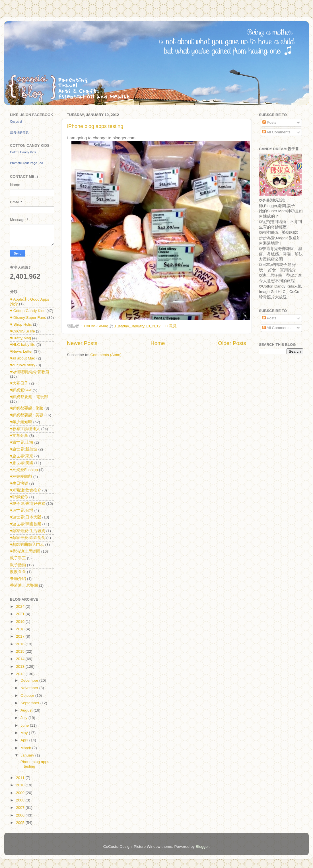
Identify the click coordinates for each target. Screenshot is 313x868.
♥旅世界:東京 (22, 456)
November (30, 688)
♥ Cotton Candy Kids (28, 311)
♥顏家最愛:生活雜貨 (28, 531)
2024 (21, 606)
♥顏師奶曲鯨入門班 (27, 544)
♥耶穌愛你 (19, 497)
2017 (21, 636)
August (27, 710)
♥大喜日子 (19, 383)
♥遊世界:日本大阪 (26, 517)
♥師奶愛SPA (21, 390)
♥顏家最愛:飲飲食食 (28, 538)
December (30, 680)
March (26, 748)
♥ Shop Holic (21, 324)
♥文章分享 (19, 436)
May (25, 733)
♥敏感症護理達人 (25, 429)
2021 (21, 614)
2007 (21, 808)
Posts (269, 122)
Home (158, 343)
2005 (21, 823)
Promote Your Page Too (26, 163)
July (24, 718)
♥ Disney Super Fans (28, 318)
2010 (21, 785)
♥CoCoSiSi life (22, 331)
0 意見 (171, 326)
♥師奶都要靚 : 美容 (27, 415)
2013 (21, 666)
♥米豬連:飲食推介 (26, 490)
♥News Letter (21, 351)
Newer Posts (82, 343)
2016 (21, 644)
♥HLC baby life (23, 345)
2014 (21, 659)
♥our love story (23, 365)
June (25, 725)
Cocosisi (16, 121)
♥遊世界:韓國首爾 (26, 524)
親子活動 (18, 565)
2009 (21, 793)
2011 (21, 778)
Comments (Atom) (106, 355)
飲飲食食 (18, 572)
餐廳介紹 (18, 579)
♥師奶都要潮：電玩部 (29, 397)
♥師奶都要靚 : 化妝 (27, 408)
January (28, 755)
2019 (21, 622)
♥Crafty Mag (20, 338)
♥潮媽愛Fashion (24, 470)
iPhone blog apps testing (95, 126)
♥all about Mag (23, 358)
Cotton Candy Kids (23, 152)
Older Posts (232, 343)
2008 (21, 800)
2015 (21, 651)
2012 (21, 674)
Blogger (202, 847)
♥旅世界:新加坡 (24, 449)
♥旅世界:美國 (22, 463)
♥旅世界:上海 (22, 442)
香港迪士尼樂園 (24, 585)
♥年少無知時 (21, 422)
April (25, 740)
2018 (21, 629)
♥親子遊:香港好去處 (28, 504)
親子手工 (18, 558)
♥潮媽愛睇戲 (21, 477)
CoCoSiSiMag (97, 326)
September (30, 703)
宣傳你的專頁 (19, 132)
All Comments (276, 132)
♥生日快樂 (19, 483)
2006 (21, 815)
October (28, 696)
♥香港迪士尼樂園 (25, 551)
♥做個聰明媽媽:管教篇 (30, 372)
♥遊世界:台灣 (22, 510)
